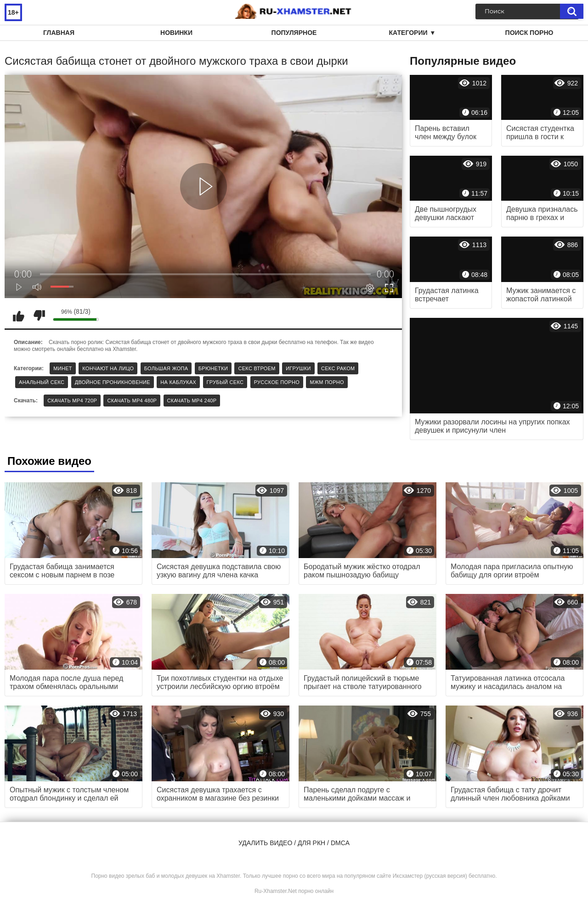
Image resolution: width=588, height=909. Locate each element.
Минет (63, 368)
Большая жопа (166, 368)
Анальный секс (42, 382)
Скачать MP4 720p (72, 401)
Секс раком (338, 368)
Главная (59, 33)
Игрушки (298, 368)
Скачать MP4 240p (192, 401)
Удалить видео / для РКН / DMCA (294, 843)
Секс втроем (257, 368)
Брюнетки (213, 368)
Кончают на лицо (108, 368)
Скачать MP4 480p (132, 401)
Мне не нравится (39, 316)
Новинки (176, 33)
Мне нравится (18, 316)
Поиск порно (529, 33)
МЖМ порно (327, 382)
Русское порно (277, 382)
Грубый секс (225, 382)
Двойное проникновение (113, 382)
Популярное (294, 33)
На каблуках (178, 382)
